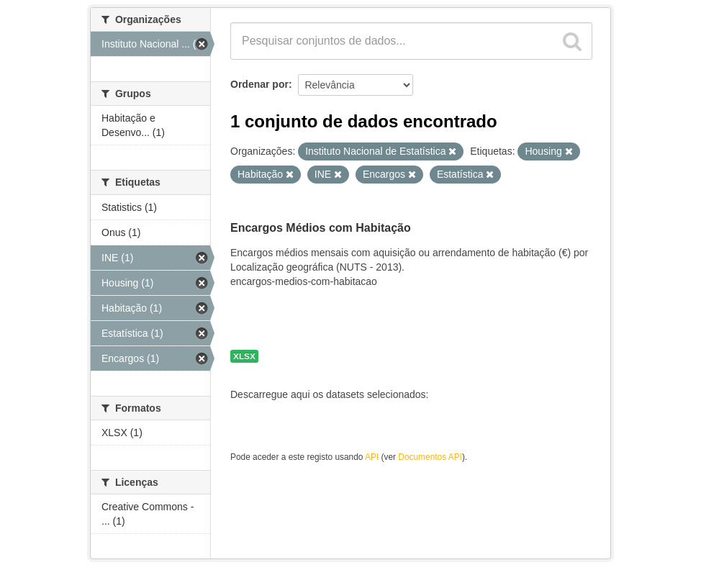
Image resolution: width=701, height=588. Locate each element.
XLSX (244, 356)
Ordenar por (259, 84)
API (372, 457)
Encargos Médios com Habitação (321, 228)
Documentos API (430, 457)
